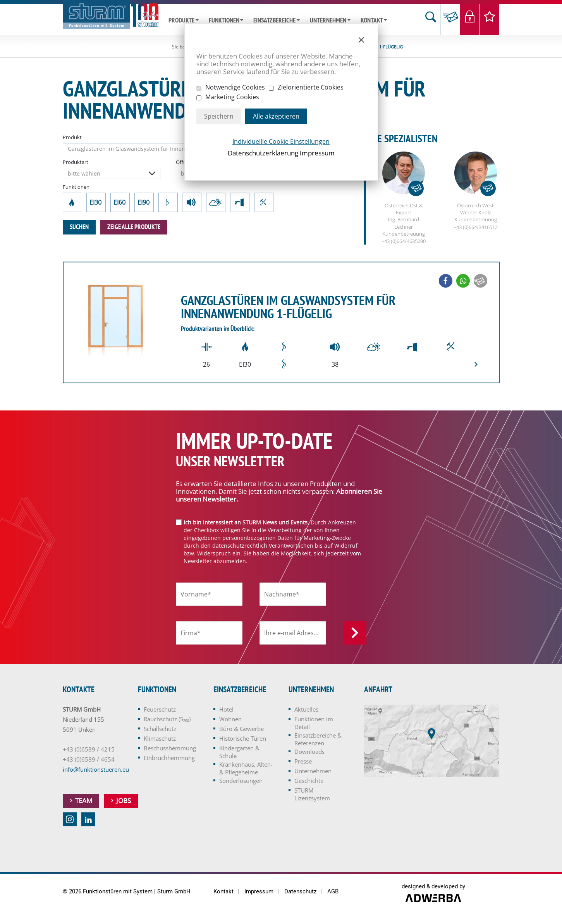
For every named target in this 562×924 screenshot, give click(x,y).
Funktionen (224, 21)
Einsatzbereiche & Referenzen (318, 740)
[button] (446, 281)
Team (84, 801)
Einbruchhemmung (264, 202)
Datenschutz (300, 892)
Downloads (309, 752)
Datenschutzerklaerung (263, 153)
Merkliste (490, 19)
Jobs (124, 801)
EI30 (96, 202)
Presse (303, 762)
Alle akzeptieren (276, 116)
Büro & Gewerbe (241, 729)
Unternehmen (328, 21)
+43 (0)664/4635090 (404, 241)
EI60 (120, 202)
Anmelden (355, 633)
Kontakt (372, 21)
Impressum (317, 153)
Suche (431, 19)
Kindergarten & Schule (239, 752)
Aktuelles (306, 710)
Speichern (219, 116)
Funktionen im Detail (314, 723)
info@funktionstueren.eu (96, 770)
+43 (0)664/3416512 (476, 228)
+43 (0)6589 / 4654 (89, 760)
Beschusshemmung (240, 202)
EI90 (144, 202)
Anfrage (450, 19)
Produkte (181, 21)
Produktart (76, 162)
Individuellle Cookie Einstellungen (281, 141)
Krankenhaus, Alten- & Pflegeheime (246, 769)
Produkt (72, 137)
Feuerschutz (72, 202)
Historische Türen (243, 739)
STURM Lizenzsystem (312, 795)
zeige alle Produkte (134, 227)
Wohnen (230, 719)
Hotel (226, 710)
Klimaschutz (216, 202)
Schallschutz (192, 202)
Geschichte (309, 781)
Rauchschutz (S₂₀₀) (168, 202)
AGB (333, 892)
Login (470, 19)
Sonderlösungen (241, 781)
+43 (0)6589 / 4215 (89, 750)
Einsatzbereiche (274, 21)
